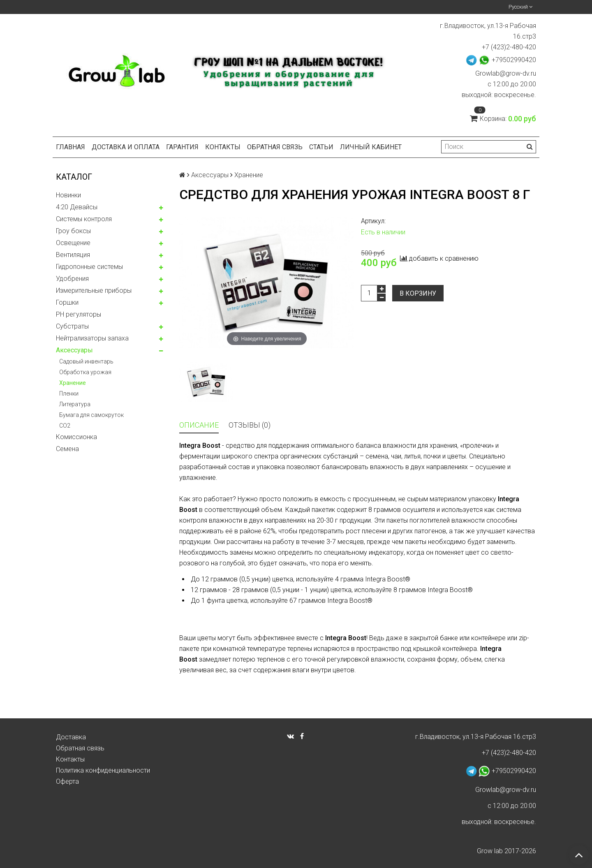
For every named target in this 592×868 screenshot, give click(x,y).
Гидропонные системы (89, 267)
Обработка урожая (85, 372)
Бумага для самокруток (91, 415)
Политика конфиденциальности (103, 770)
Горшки (67, 302)
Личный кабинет (371, 147)
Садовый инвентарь (86, 361)
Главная (71, 147)
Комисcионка (76, 437)
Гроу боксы (73, 231)
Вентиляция (73, 255)
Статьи (321, 147)
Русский (520, 7)
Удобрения (72, 279)
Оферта (67, 781)
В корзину (418, 293)
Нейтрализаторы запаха (92, 338)
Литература (75, 404)
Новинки (68, 195)
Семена (67, 449)
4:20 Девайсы (77, 207)
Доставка (71, 737)
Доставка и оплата (126, 147)
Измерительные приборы (94, 290)
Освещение (73, 243)
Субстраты (72, 326)
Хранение (73, 383)
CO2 (65, 426)
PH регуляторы (79, 314)
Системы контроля (84, 219)
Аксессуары (74, 350)
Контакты (223, 147)
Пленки (69, 393)
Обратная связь (275, 147)
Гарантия (182, 147)
